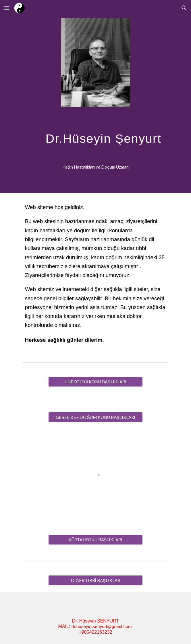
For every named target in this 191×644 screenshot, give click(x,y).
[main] (95, 140)
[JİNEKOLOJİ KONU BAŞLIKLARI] (95, 382)
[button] (7, 8)
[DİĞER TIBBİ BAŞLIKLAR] (95, 580)
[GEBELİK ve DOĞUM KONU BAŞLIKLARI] (95, 417)
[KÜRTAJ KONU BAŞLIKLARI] (95, 540)
